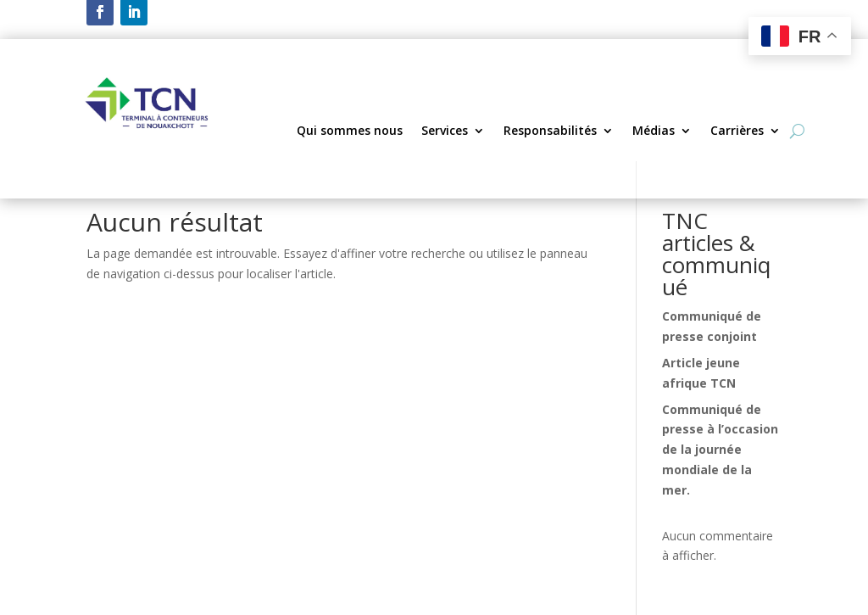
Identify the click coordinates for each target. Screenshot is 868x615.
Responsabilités (550, 131)
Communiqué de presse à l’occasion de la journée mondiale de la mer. (720, 450)
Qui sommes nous (350, 131)
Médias (654, 131)
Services (445, 131)
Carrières (737, 131)
